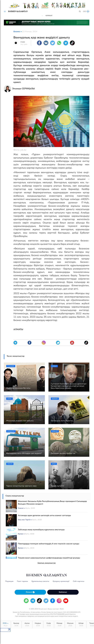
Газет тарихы (22, 581)
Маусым (70, 624)
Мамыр (59, 624)
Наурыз (38, 624)
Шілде (81, 624)
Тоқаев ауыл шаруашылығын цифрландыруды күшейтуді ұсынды (49, 558)
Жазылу (30, 592)
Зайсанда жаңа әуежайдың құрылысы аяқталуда (41, 530)
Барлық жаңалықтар (47, 563)
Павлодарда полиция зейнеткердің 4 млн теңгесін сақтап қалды (49, 544)
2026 (5, 624)
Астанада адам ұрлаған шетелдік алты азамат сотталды (44, 515)
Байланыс (63, 592)
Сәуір (49, 624)
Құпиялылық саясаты (40, 581)
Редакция (9, 581)
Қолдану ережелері (61, 581)
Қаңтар (16, 624)
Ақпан (27, 624)
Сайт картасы (79, 581)
